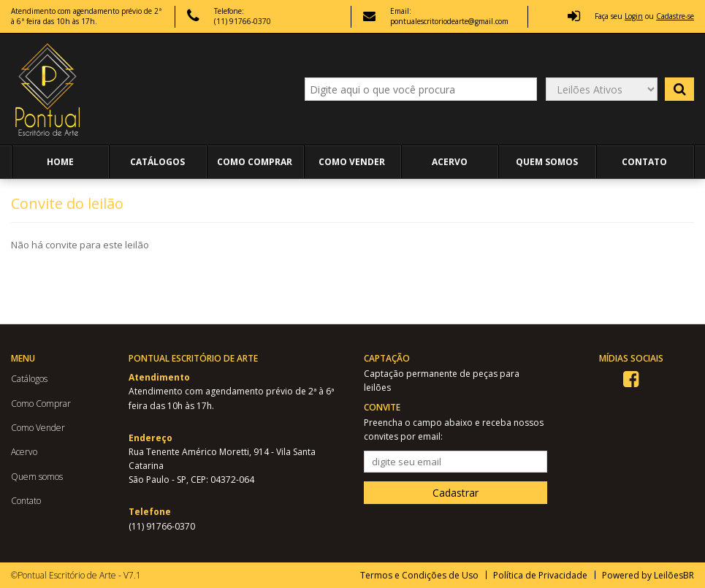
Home (60, 162)
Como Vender (352, 162)
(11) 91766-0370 (162, 526)
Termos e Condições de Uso (419, 575)
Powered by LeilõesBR (648, 575)
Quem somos (547, 162)
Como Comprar (255, 162)
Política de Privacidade (540, 575)
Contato (644, 162)
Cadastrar (456, 493)
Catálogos (157, 162)
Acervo (450, 162)
